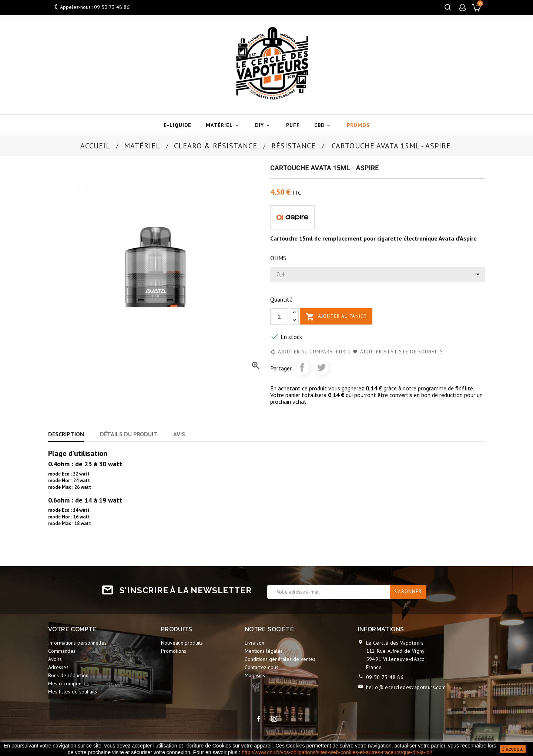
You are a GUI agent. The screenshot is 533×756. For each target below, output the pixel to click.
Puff (293, 125)
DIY (263, 125)
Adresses (58, 667)
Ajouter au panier (336, 317)
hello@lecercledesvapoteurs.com (406, 687)
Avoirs (55, 659)
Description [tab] (66, 434)
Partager (302, 367)
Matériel (223, 125)
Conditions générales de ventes (280, 659)
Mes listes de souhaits (73, 692)
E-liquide (177, 125)
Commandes (62, 651)
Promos (358, 125)
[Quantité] (279, 316)
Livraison (254, 643)
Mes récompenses (68, 683)
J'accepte (513, 749)
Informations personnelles (77, 643)
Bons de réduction (68, 675)
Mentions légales (264, 651)
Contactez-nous (262, 667)
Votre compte (72, 629)
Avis (179, 434)
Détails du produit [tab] (129, 434)
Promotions (174, 651)
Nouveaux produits (182, 643)
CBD (323, 125)
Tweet (321, 367)
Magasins (255, 675)
